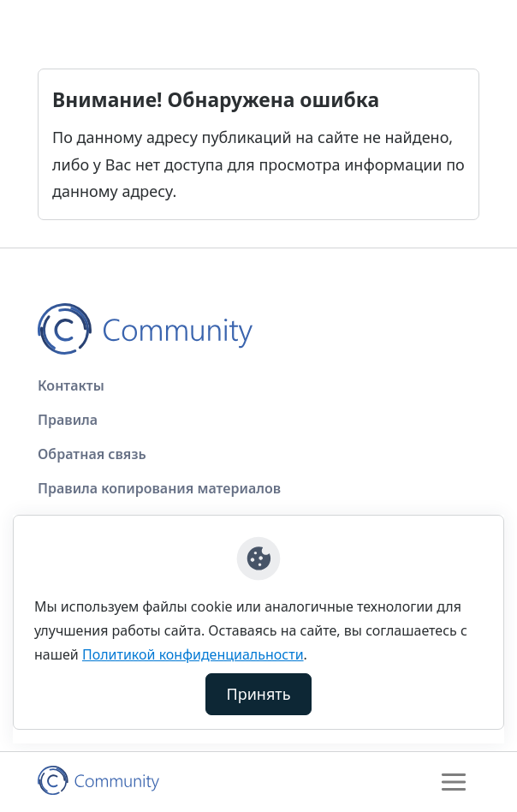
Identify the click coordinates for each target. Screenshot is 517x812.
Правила (68, 420)
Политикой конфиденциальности (193, 654)
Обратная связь (92, 454)
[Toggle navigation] (454, 782)
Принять (259, 694)
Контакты (71, 385)
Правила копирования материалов (159, 488)
